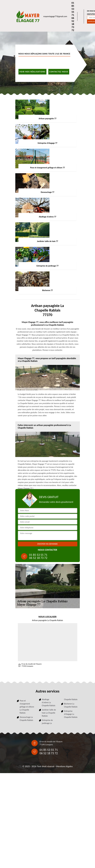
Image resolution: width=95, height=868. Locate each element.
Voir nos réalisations (33, 72)
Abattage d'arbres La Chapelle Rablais (49, 702)
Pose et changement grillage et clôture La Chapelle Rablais (27, 707)
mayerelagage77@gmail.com (55, 16)
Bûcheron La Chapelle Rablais (71, 705)
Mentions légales (64, 766)
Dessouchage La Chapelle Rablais (26, 719)
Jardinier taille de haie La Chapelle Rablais (49, 713)
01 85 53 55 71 (73, 9)
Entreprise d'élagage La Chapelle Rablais (71, 714)
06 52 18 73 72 (73, 24)
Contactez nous (59, 72)
